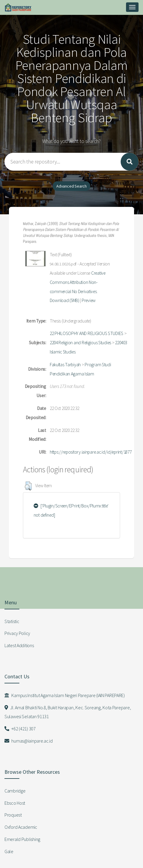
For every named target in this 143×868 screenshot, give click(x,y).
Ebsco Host (15, 803)
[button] (28, 486)
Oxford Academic (21, 827)
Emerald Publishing (22, 839)
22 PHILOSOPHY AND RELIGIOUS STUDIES (87, 333)
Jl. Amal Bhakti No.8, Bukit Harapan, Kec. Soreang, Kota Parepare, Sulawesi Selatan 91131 (68, 712)
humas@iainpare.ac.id (29, 741)
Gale (9, 851)
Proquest (13, 815)
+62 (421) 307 (20, 729)
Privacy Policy (17, 633)
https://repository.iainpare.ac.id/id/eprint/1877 (91, 452)
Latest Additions (19, 645)
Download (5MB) (64, 300)
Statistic (12, 621)
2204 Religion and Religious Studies (80, 343)
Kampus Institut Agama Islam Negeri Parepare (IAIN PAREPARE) (65, 695)
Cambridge (15, 791)
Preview (89, 300)
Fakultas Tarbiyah (65, 365)
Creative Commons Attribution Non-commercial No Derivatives (78, 282)
